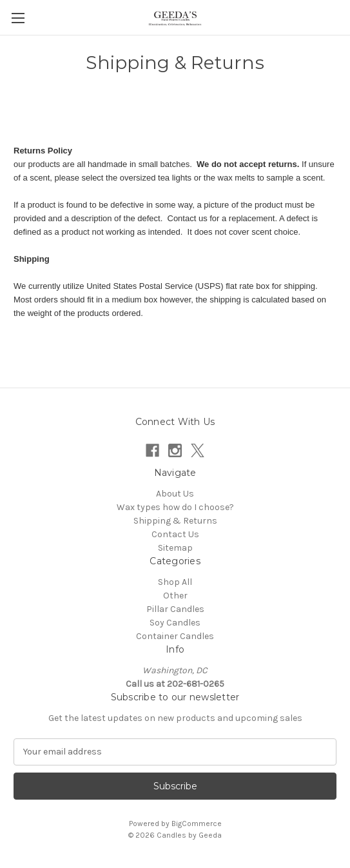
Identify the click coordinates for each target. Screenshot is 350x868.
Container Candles (175, 636)
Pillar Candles (175, 609)
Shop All (175, 582)
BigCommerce (197, 824)
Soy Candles (175, 623)
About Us (175, 494)
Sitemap (175, 548)
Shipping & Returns (175, 521)
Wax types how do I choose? (175, 507)
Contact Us (175, 534)
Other (175, 596)
